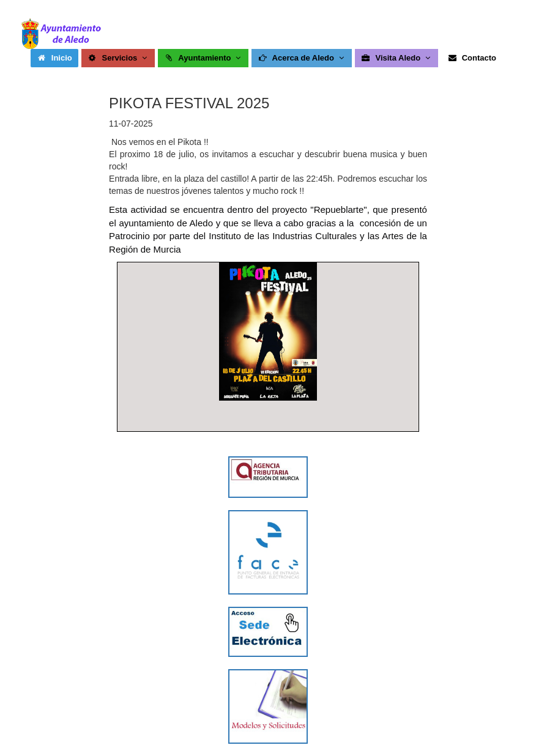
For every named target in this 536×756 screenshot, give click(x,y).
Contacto (472, 58)
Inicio (54, 58)
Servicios (118, 58)
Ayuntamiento (203, 58)
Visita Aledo (397, 58)
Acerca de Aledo (302, 58)
